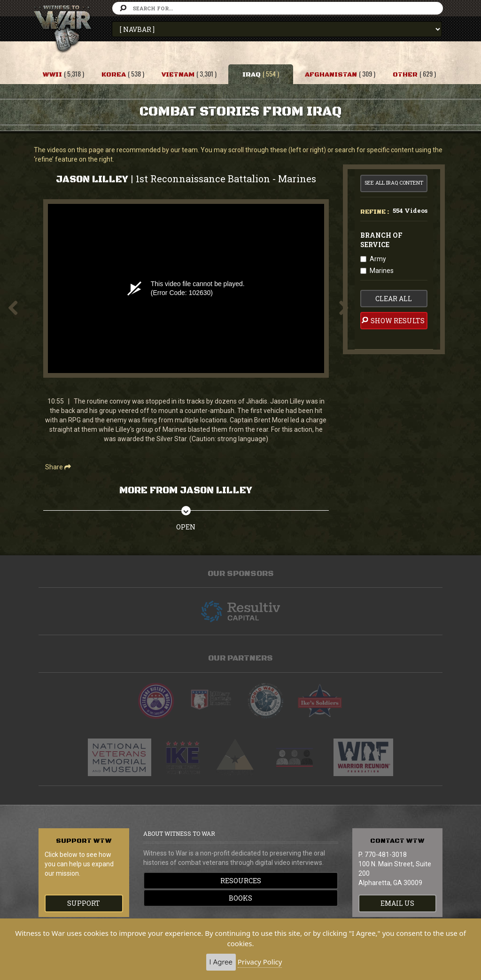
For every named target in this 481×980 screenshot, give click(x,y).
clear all (394, 299)
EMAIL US (397, 903)
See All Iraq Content (394, 183)
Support (84, 903)
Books (240, 898)
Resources (241, 881)
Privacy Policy (260, 962)
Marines (382, 271)
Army (378, 259)
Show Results (392, 320)
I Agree (221, 962)
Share (58, 467)
